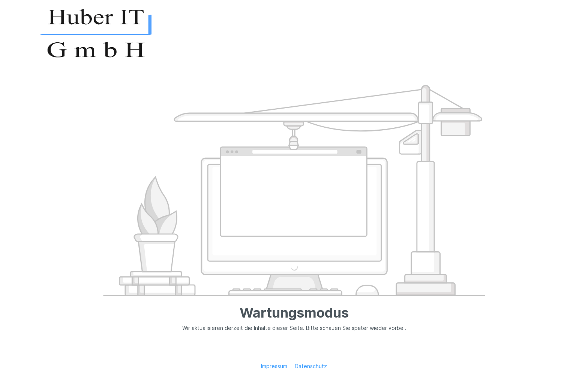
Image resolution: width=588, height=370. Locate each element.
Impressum (275, 366)
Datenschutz (311, 366)
